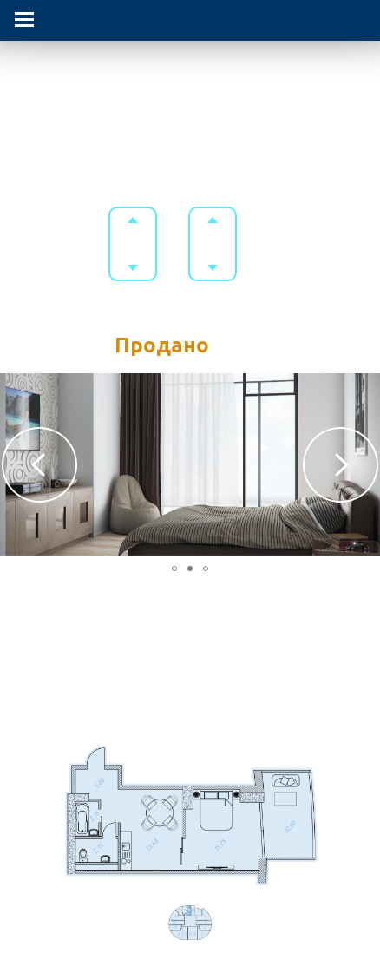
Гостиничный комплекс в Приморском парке (190, 76)
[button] (39, 465)
